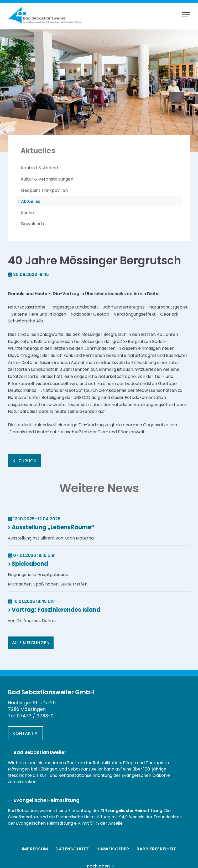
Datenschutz (72, 849)
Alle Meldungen (31, 643)
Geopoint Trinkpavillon (44, 190)
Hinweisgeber (113, 849)
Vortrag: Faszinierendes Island (56, 610)
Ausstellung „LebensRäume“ (53, 527)
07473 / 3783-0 (35, 716)
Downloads (32, 224)
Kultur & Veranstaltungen (47, 179)
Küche (27, 213)
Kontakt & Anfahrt (40, 168)
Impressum (35, 849)
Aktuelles (31, 201)
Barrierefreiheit (156, 849)
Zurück (28, 461)
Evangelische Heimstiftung (134, 811)
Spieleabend (30, 564)
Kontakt (23, 733)
